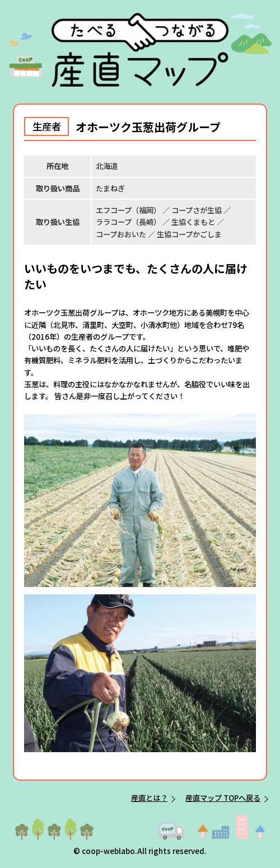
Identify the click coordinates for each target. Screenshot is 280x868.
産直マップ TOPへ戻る (223, 798)
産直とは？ (149, 798)
